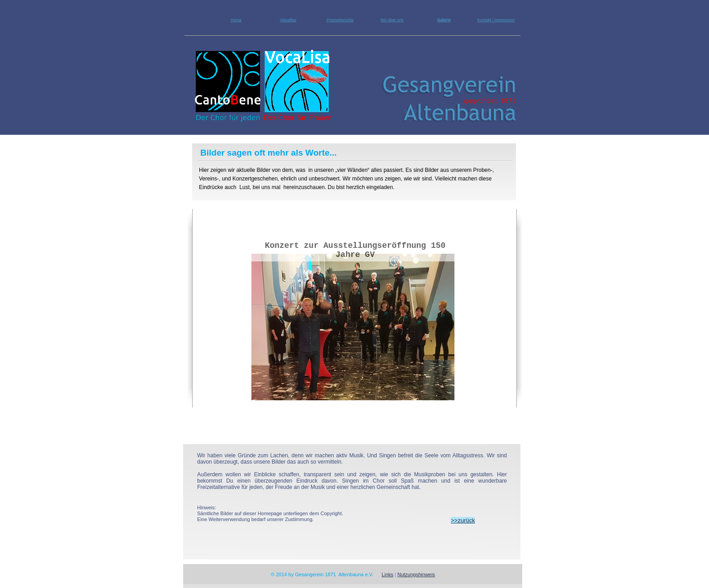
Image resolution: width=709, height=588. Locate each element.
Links (388, 574)
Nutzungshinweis (416, 574)
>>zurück (463, 520)
